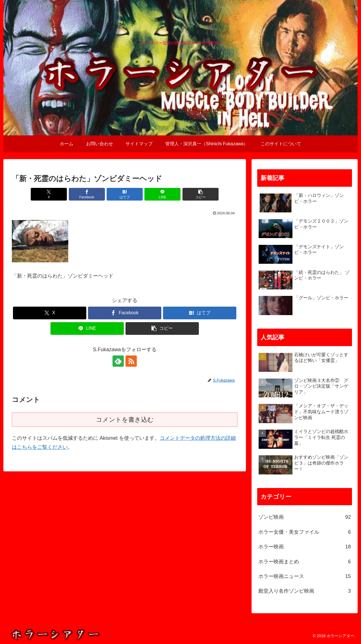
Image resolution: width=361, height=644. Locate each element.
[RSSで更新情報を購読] (131, 361)
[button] (201, 194)
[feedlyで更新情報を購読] (118, 361)
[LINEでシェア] (162, 194)
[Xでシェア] (49, 194)
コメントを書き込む (125, 420)
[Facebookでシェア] (87, 194)
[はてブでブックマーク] (125, 194)
